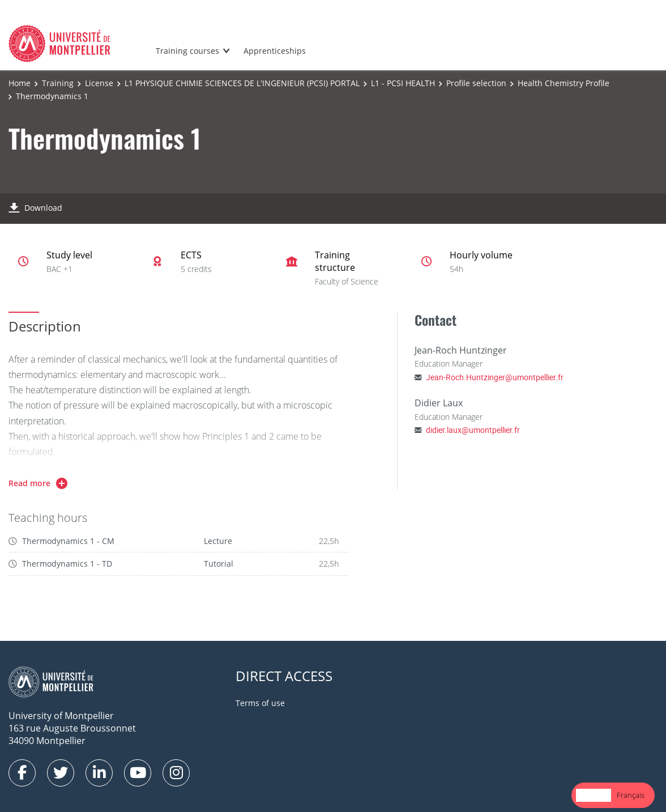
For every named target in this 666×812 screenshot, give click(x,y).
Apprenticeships (275, 51)
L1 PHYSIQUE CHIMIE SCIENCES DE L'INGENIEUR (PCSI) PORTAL (242, 83)
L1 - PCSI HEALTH (403, 83)
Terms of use (260, 703)
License (99, 83)
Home (20, 83)
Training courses (187, 51)
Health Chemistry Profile (563, 83)
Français (631, 795)
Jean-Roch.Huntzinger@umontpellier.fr (495, 377)
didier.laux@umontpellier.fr (473, 430)
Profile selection (476, 83)
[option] (631, 795)
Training (58, 83)
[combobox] (594, 795)
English (594, 795)
